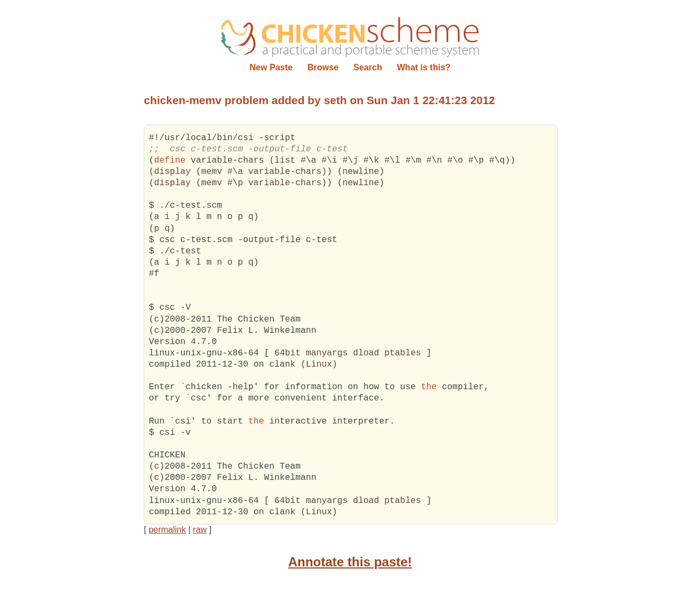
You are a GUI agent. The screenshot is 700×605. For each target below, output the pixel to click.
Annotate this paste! (350, 562)
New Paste (271, 67)
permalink (167, 530)
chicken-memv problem (206, 100)
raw (200, 530)
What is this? (424, 67)
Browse (323, 67)
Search (367, 67)
